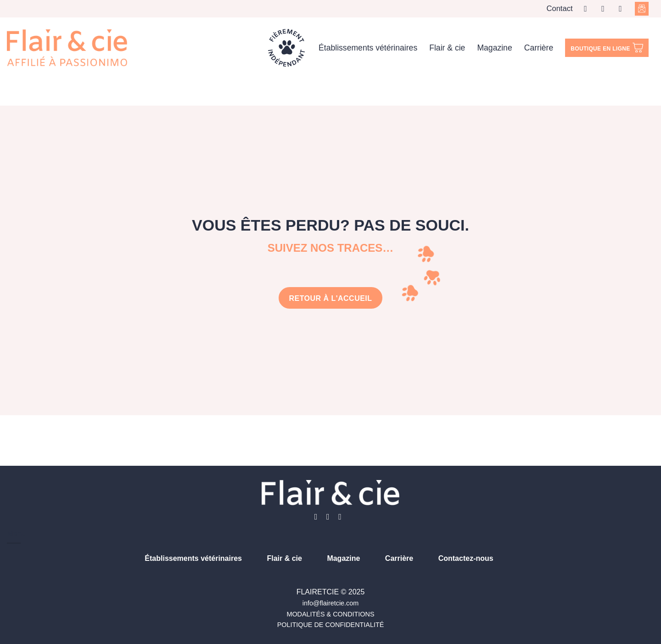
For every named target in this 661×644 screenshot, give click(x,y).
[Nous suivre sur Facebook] (588, 9)
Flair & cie (447, 48)
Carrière (539, 48)
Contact (559, 8)
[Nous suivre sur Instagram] (605, 9)
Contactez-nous (466, 558)
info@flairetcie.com (331, 603)
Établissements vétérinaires (368, 48)
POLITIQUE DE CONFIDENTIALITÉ (331, 625)
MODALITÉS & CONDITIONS (330, 614)
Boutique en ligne (607, 48)
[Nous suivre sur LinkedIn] (623, 9)
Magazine (494, 48)
